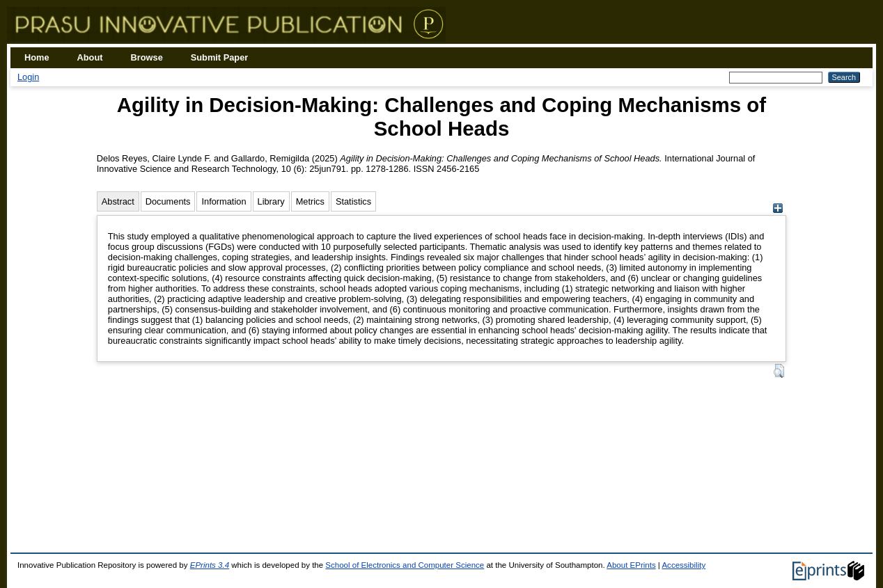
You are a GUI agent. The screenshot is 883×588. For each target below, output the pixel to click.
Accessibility (683, 565)
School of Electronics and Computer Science (405, 565)
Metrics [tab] (310, 201)
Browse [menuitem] (147, 57)
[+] (777, 210)
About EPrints (631, 565)
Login (28, 77)
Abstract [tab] (118, 201)
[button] (779, 371)
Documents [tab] (168, 201)
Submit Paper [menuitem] (220, 57)
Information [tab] (224, 201)
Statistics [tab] (353, 201)
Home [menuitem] (37, 57)
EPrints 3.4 (210, 565)
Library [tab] (271, 201)
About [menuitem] (90, 57)
